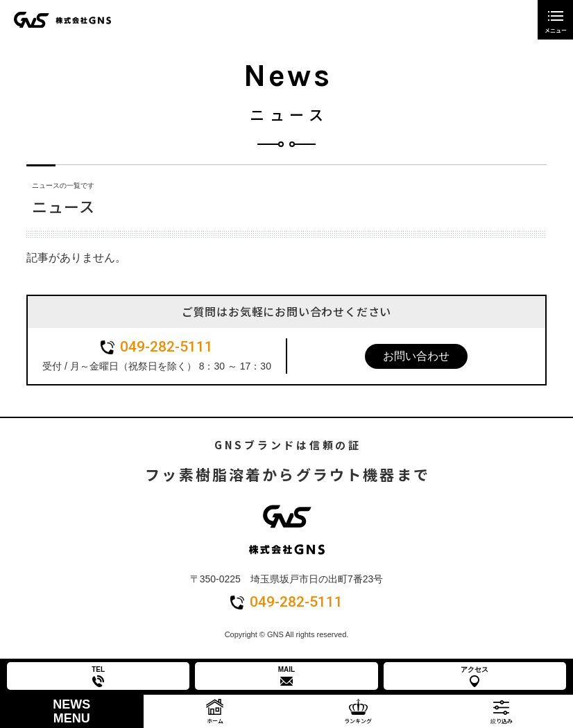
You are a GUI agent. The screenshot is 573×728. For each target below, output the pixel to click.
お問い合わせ (416, 356)
